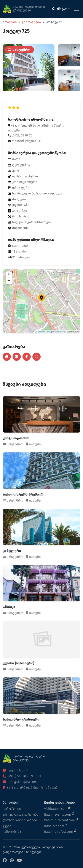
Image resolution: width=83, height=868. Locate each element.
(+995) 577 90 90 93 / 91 (22, 776)
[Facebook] (5, 861)
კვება (7, 826)
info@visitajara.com (20, 782)
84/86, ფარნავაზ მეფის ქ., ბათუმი (31, 788)
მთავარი (10, 22)
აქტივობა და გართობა (21, 815)
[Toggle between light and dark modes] (53, 9)
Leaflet (41, 321)
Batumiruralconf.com (61, 820)
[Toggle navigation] (76, 9)
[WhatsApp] (12, 861)
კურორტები (12, 809)
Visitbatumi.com (57, 808)
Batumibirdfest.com (60, 831)
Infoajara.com (56, 826)
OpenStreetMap (52, 321)
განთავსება (31, 22)
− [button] (20, 288)
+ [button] (20, 284)
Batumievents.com (59, 814)
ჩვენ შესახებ (15, 770)
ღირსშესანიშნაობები (20, 820)
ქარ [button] (64, 9)
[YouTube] (19, 861)
